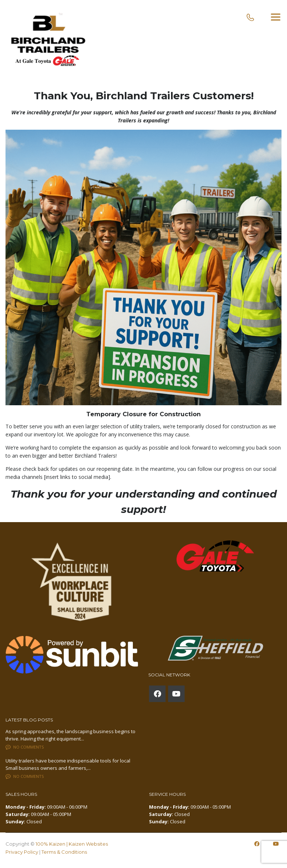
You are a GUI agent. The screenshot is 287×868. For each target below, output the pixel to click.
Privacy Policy (22, 852)
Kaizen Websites (88, 844)
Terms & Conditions (64, 852)
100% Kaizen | (52, 844)
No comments (25, 747)
